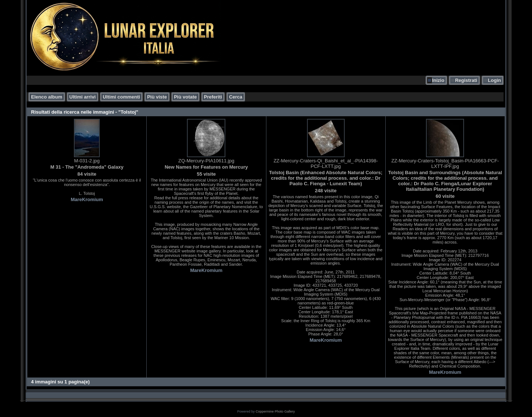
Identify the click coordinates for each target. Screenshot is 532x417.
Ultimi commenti (121, 97)
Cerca (236, 97)
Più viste (157, 97)
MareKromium (87, 199)
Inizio (438, 80)
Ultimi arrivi (83, 97)
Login (495, 80)
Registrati (466, 80)
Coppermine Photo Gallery (275, 411)
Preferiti (213, 97)
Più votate (185, 97)
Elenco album (47, 97)
